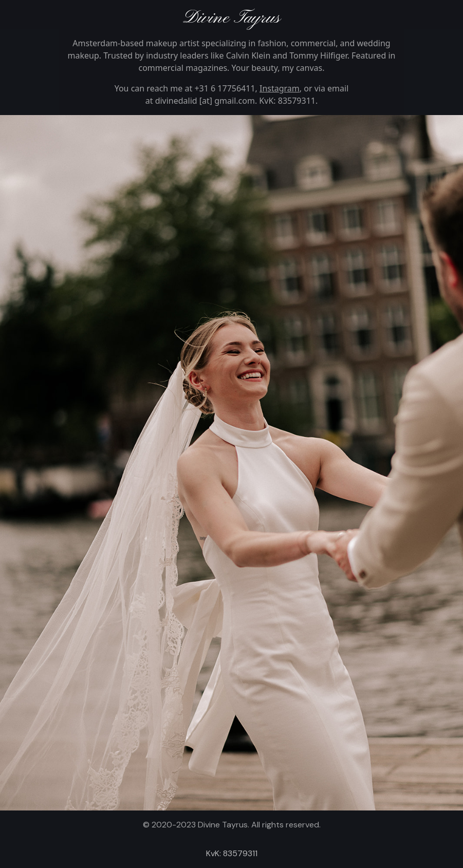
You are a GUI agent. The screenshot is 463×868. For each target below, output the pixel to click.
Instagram (280, 88)
